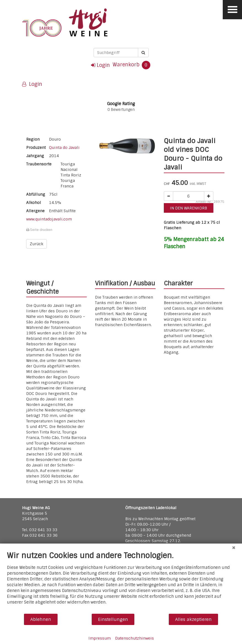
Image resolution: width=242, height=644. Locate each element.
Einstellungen (113, 619)
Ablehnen (41, 619)
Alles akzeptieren (193, 619)
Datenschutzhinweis (134, 638)
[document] (121, 582)
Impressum (100, 638)
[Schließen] (234, 548)
